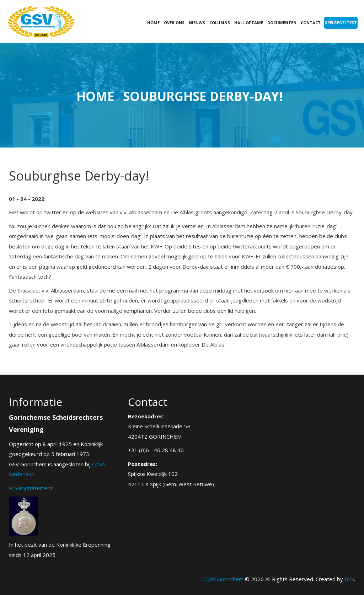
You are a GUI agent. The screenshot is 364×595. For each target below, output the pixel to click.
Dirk (349, 579)
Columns (220, 23)
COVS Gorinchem (223, 579)
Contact (311, 23)
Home (153, 23)
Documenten (282, 23)
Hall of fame (249, 23)
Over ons (174, 23)
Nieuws (197, 23)
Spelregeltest (341, 23)
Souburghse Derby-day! (203, 96)
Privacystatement (31, 488)
